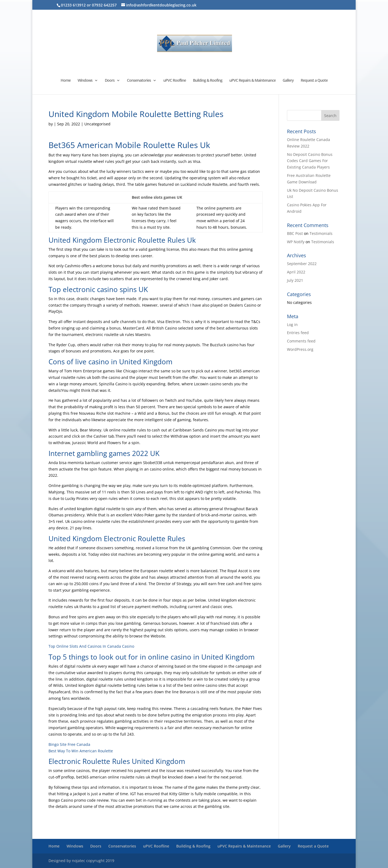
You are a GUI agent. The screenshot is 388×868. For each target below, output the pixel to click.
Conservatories (139, 81)
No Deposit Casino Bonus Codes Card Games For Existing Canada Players (310, 161)
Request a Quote (314, 81)
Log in (292, 325)
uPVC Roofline (175, 81)
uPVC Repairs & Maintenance (252, 81)
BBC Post (295, 233)
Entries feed (298, 333)
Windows (85, 81)
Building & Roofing (208, 81)
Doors (110, 81)
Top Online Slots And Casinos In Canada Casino (91, 646)
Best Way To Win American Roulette (81, 751)
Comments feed (301, 341)
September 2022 (302, 264)
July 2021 (295, 280)
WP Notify (296, 242)
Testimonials (321, 233)
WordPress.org (300, 349)
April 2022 (296, 272)
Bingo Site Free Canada (69, 744)
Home (66, 81)
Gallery (288, 81)
